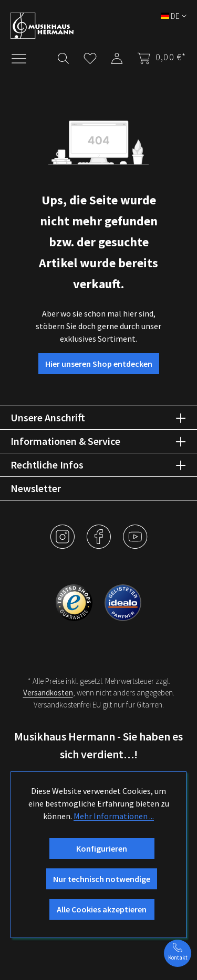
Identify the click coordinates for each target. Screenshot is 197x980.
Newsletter (36, 488)
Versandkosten (48, 693)
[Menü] (24, 58)
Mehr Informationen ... (114, 816)
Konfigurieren (102, 848)
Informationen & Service (65, 441)
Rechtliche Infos (47, 465)
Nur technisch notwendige (102, 879)
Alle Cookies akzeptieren (102, 909)
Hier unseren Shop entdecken (99, 364)
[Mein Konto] (117, 56)
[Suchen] (63, 56)
